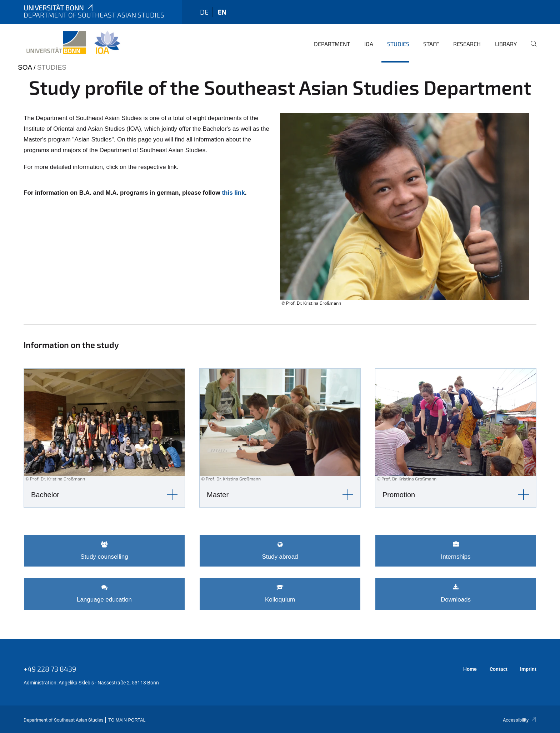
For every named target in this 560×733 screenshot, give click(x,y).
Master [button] (218, 495)
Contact (499, 669)
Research (467, 44)
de (204, 12)
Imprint (528, 669)
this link (233, 193)
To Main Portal (127, 720)
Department (332, 44)
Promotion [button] (399, 495)
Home (470, 669)
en (222, 12)
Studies (398, 44)
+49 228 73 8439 (50, 669)
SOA (25, 67)
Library (506, 44)
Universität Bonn (59, 8)
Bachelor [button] (45, 495)
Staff (431, 44)
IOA (369, 44)
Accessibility (520, 720)
